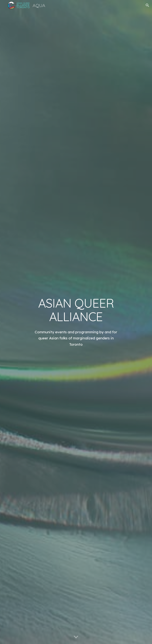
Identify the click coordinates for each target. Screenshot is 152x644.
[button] (147, 5)
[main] (76, 310)
